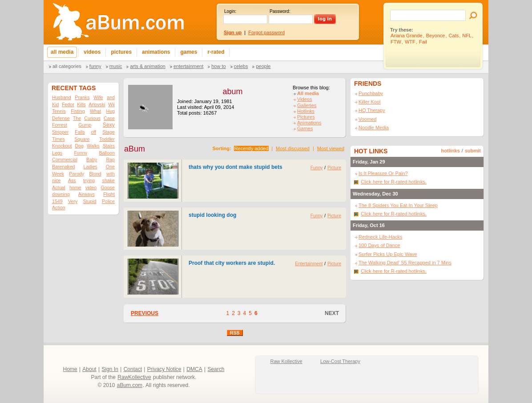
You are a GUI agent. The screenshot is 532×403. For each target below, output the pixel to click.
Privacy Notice (164, 369)
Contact (133, 369)
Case (109, 118)
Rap (110, 160)
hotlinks (451, 151)
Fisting (78, 111)
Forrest (60, 125)
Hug (110, 111)
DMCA (194, 369)
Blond (95, 174)
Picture (334, 168)
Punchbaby (371, 93)
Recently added (251, 148)
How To (218, 66)
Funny (95, 66)
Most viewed (331, 148)
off (94, 132)
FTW (396, 42)
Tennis (59, 111)
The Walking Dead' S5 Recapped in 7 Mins (405, 263)
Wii (111, 104)
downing (61, 194)
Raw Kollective (286, 361)
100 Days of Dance (379, 245)
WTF (410, 42)
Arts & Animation (147, 66)
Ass (72, 180)
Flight (109, 194)
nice (56, 180)
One (110, 167)
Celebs (241, 66)
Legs (57, 153)
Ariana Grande (407, 36)
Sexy (109, 125)
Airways (87, 194)
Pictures (306, 117)
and (111, 97)
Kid (55, 104)
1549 (57, 201)
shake (109, 180)
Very (73, 201)
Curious (92, 118)
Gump (85, 125)
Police (108, 201)
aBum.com (130, 385)
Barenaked (64, 167)
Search (216, 369)
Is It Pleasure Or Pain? (383, 173)
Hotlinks (306, 111)
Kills (81, 104)
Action (59, 207)
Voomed (367, 119)
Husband (62, 97)
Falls (80, 132)
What (95, 111)
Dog (79, 146)
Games (305, 128)
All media (308, 93)
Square (82, 139)
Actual (59, 188)
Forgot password (266, 32)
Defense (61, 118)
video (91, 188)
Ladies (90, 167)
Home (70, 369)
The (77, 118)
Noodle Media (374, 128)
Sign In (110, 369)
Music (116, 66)
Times (58, 139)
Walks (93, 146)
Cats (454, 36)
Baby (92, 160)
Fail (423, 42)
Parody (77, 174)
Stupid (90, 201)
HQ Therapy (372, 110)
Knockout (62, 146)
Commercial (65, 160)
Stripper (60, 132)
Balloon (107, 153)
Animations (309, 123)
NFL (467, 36)
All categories (67, 66)
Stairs (109, 146)
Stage (109, 132)
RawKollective (134, 377)
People (263, 66)
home (75, 188)
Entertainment (188, 66)
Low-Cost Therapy (340, 361)
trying (89, 180)
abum (232, 92)
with (111, 174)
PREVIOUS (145, 313)
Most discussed (293, 148)
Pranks (82, 97)
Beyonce (436, 36)
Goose (108, 188)
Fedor (68, 104)
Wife (98, 97)
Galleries (307, 105)
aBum (135, 149)
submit (473, 151)
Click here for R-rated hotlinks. (394, 182)
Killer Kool (370, 102)
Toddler (107, 139)
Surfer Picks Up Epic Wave (388, 254)
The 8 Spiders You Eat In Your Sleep (398, 205)
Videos (304, 99)
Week (58, 174)
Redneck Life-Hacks (380, 237)
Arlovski (97, 104)
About (89, 369)
